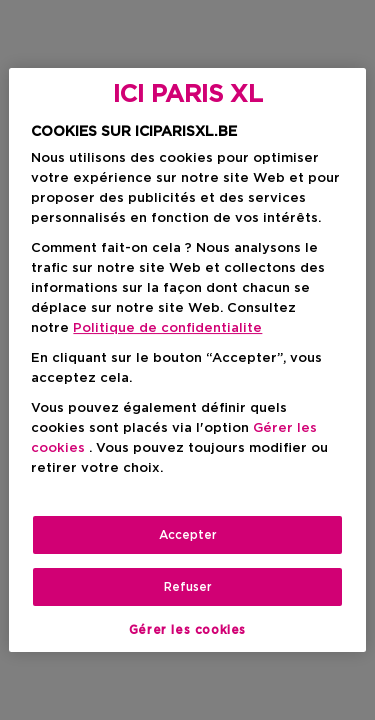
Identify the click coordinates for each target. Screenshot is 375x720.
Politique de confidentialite (167, 328)
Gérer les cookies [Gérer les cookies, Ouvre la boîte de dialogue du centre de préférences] (187, 630)
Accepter (188, 535)
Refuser (188, 587)
